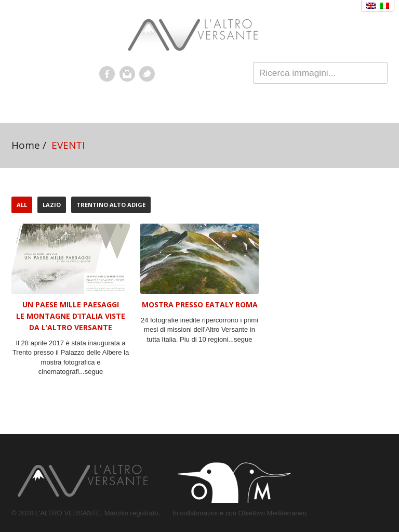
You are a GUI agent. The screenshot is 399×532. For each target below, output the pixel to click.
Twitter (147, 74)
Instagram (127, 74)
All (22, 205)
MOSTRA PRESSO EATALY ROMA (200, 304)
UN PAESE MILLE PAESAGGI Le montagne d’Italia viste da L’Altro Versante (71, 316)
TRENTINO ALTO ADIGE (111, 205)
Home (26, 145)
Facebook (107, 74)
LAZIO (52, 205)
